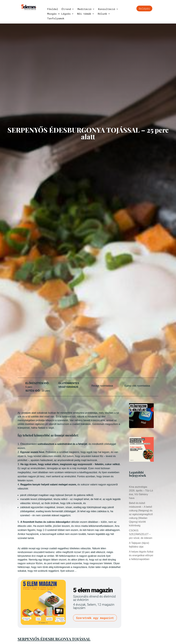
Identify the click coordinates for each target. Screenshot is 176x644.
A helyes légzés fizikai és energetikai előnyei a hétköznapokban (141, 555)
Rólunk (102, 14)
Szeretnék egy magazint (95, 618)
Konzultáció (107, 9)
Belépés (144, 8)
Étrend (66, 9)
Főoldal (53, 9)
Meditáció (84, 9)
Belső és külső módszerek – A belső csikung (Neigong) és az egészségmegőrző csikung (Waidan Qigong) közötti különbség (141, 514)
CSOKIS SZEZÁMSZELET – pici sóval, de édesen (141, 534)
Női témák (84, 14)
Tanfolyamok (56, 19)
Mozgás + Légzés (59, 14)
